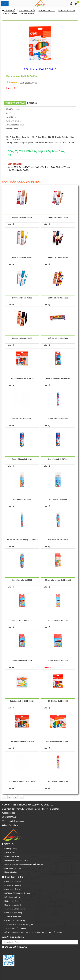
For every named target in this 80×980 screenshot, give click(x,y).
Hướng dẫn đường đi (13, 905)
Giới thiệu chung (11, 849)
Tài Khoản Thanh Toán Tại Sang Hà (19, 924)
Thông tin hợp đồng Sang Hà (16, 928)
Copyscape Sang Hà (13, 868)
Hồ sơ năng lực (11, 872)
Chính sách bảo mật (12, 889)
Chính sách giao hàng (13, 913)
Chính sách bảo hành (13, 882)
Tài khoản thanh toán (13, 917)
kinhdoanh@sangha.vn (23, 143)
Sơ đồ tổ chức (10, 853)
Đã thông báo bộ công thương (16, 860)
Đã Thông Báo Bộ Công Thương (17, 893)
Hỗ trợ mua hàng (11, 901)
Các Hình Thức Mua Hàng (15, 920)
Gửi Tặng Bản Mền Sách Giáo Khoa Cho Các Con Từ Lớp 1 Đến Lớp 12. (33, 932)
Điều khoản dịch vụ (12, 897)
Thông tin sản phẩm (15, 103)
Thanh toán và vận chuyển (15, 909)
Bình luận (32, 103)
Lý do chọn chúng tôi (13, 885)
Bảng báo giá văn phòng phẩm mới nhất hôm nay (24, 864)
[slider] (12, 82)
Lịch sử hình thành (12, 857)
